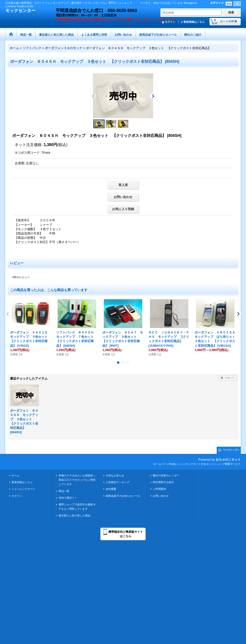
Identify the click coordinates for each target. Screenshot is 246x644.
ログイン (17, 496)
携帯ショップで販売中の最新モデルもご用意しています (77, 507)
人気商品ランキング (118, 482)
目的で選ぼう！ (68, 498)
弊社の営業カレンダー (166, 475)
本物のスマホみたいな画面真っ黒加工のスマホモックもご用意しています (77, 480)
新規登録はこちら (194, 22)
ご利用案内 (159, 489)
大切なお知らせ (115, 475)
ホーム (15, 475)
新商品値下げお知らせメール (123, 496)
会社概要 (111, 489)
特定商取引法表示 (163, 482)
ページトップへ (231, 450)
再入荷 (123, 185)
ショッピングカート (23, 489)
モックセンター (20, 11)
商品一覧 (64, 491)
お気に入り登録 (123, 209)
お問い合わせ (123, 197)
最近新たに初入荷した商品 (74, 515)
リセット (230, 378)
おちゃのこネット (228, 460)
